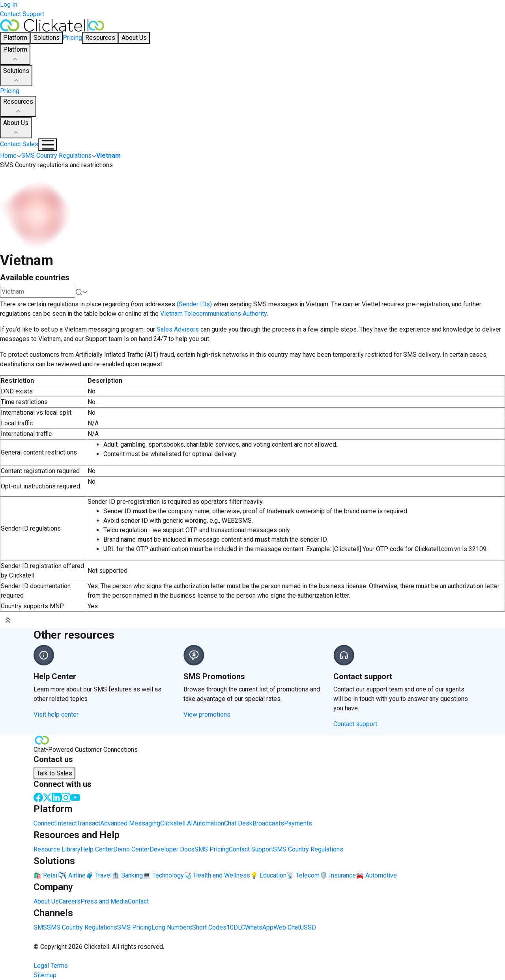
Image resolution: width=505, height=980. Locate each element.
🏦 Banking (127, 875)
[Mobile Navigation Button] (48, 145)
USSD (308, 927)
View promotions (207, 715)
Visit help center (56, 715)
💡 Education (268, 875)
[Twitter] (47, 797)
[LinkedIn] (56, 797)
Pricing (72, 38)
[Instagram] (66, 797)
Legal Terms (51, 966)
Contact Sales (19, 144)
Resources (18, 107)
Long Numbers (172, 927)
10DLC (236, 927)
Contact (138, 901)
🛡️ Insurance (338, 875)
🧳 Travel (99, 875)
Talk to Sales (54, 773)
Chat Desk (238, 823)
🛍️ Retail (46, 875)
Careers (70, 901)
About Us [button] (134, 38)
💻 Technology (163, 875)
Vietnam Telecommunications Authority (213, 314)
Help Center (97, 849)
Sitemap (45, 975)
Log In (9, 5)
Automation (209, 823)
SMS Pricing (212, 849)
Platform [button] (15, 38)
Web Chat (287, 927)
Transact (89, 823)
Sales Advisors (177, 329)
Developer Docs (172, 849)
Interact (66, 823)
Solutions (16, 76)
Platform (15, 55)
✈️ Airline (72, 875)
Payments (298, 823)
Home (8, 156)
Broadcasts (268, 823)
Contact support (355, 724)
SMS (40, 927)
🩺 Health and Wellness (217, 875)
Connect (45, 823)
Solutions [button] (47, 38)
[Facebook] (38, 797)
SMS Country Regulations (308, 849)
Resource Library (57, 849)
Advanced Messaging (130, 823)
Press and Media (104, 901)
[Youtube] (75, 797)
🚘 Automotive (376, 875)
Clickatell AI (177, 823)
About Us (16, 128)
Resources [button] (100, 38)
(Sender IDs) (194, 304)
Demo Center (131, 849)
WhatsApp (259, 927)
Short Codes (209, 927)
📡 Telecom (303, 875)
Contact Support (22, 14)
